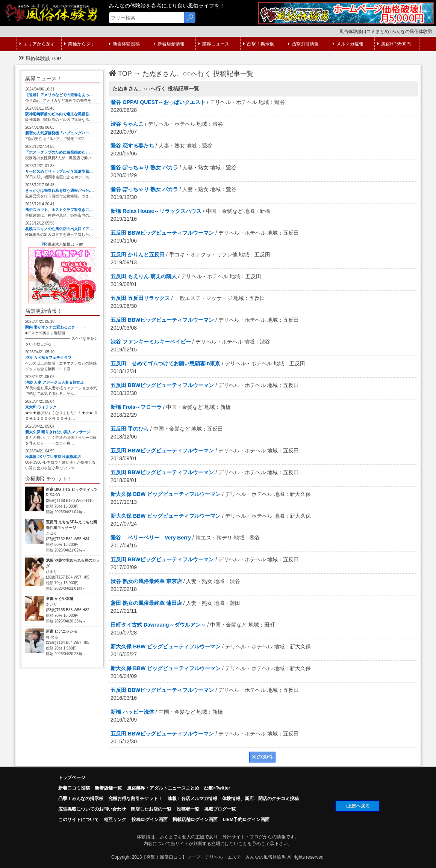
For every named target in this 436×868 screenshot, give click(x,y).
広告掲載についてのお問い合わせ (92, 809)
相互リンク (115, 820)
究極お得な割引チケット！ (135, 799)
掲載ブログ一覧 (220, 809)
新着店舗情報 (169, 44)
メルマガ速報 (348, 44)
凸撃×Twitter (217, 788)
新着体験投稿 (124, 44)
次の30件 (262, 757)
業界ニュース (214, 44)
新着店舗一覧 (108, 788)
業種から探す (80, 44)
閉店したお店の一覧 (151, 809)
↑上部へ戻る (357, 806)
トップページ (72, 778)
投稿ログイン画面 (150, 820)
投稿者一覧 (188, 809)
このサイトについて (79, 820)
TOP (120, 74)
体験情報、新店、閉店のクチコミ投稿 (260, 799)
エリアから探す (37, 44)
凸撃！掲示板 (259, 44)
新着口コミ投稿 (74, 788)
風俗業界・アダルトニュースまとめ (163, 788)
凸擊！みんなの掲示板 (81, 799)
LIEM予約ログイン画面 (246, 820)
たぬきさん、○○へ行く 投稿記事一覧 (198, 74)
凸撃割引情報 (303, 44)
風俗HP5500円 (394, 44)
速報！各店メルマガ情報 (192, 799)
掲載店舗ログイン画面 (195, 820)
